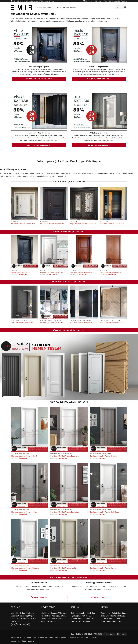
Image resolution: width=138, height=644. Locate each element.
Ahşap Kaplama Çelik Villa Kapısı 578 (83, 224)
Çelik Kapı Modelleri (78, 613)
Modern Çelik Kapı (83, 621)
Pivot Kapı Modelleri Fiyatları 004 (22, 322)
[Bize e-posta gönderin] (24, 624)
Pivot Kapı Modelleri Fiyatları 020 (81, 322)
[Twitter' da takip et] (21, 624)
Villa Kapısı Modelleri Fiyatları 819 (52, 224)
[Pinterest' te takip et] (28, 624)
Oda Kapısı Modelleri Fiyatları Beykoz (24, 512)
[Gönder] (125, 7)
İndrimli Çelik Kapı (85, 616)
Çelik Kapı (47, 7)
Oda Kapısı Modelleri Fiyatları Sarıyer (103, 568)
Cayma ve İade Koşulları (87, 638)
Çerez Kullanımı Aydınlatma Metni (40, 638)
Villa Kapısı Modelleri (55, 619)
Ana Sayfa (39, 7)
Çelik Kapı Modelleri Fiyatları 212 (111, 272)
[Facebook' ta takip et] (13, 624)
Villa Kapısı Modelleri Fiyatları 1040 (112, 224)
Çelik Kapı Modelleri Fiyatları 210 (81, 272)
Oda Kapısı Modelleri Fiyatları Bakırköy (24, 456)
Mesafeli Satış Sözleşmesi (65, 638)
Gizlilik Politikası (18, 638)
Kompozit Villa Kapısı (59, 613)
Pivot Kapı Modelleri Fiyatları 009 (52, 322)
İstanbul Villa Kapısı (49, 616)
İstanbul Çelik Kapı (78, 619)
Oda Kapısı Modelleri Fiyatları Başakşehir (65, 456)
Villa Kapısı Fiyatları (48, 621)
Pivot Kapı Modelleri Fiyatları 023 (111, 322)
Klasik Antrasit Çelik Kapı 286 (21, 272)
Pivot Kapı (66, 7)
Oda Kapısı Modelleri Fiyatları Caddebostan (105, 512)
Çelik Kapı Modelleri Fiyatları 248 (52, 272)
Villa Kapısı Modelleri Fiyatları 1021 (23, 224)
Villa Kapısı (57, 7)
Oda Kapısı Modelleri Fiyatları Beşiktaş (103, 456)
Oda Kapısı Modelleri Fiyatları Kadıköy (64, 568)
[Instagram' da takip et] (17, 624)
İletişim (73, 7)
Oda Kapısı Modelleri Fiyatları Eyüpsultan (25, 568)
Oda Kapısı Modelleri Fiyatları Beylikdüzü (64, 512)
